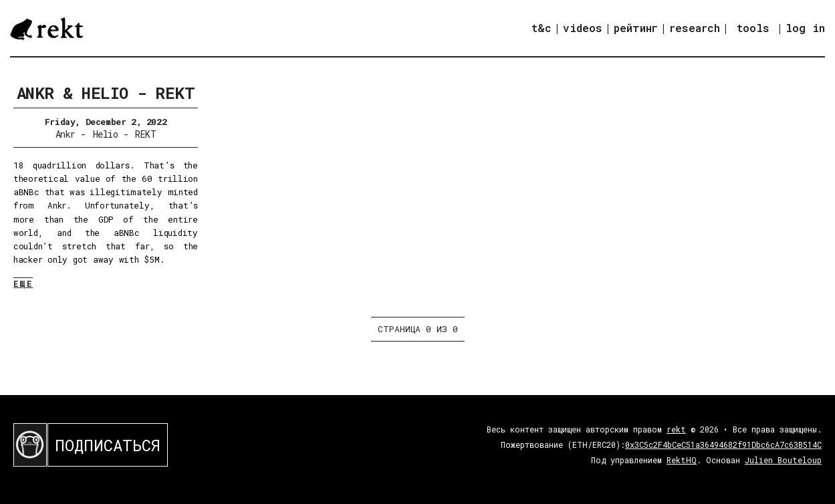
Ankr (66, 134)
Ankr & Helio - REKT (106, 93)
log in (805, 28)
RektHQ (682, 460)
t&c (542, 28)
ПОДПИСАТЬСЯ (108, 445)
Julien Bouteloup (783, 460)
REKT (145, 134)
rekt (676, 429)
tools (753, 28)
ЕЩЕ (23, 283)
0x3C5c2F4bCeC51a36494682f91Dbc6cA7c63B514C (723, 445)
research (695, 28)
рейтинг (636, 28)
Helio (105, 134)
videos (583, 28)
